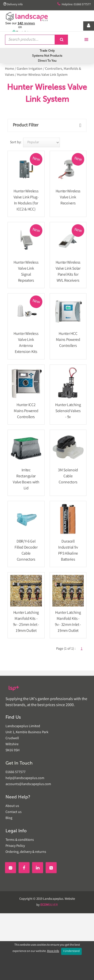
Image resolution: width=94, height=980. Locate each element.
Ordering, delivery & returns (26, 852)
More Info (53, 951)
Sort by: (16, 142)
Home (10, 69)
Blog (9, 818)
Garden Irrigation (30, 69)
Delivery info (13, 4)
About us (12, 806)
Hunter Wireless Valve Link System (42, 75)
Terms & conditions (20, 840)
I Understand (71, 951)
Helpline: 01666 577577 (74, 4)
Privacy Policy (15, 846)
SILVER (49, 905)
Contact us (14, 812)
